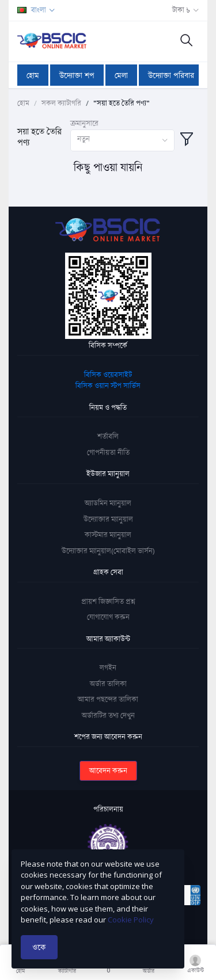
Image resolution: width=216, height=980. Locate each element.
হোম (33, 75)
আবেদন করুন (108, 771)
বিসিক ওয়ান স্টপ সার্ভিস (108, 386)
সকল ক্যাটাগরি (61, 103)
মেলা (121, 75)
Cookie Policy (131, 920)
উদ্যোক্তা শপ (77, 75)
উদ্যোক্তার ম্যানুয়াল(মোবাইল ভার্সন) (108, 551)
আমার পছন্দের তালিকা (108, 699)
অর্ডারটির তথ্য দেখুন (108, 715)
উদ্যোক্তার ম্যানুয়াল (108, 519)
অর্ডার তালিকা (108, 684)
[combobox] (122, 141)
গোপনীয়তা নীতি (108, 452)
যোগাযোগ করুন (108, 617)
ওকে (39, 947)
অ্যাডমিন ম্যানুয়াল (108, 503)
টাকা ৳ (181, 10)
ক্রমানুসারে (84, 123)
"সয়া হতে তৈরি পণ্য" (122, 103)
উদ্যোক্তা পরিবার (171, 75)
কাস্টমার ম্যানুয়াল (108, 535)
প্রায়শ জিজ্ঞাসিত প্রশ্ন (108, 601)
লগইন (108, 668)
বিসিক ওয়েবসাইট (108, 375)
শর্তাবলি (108, 436)
